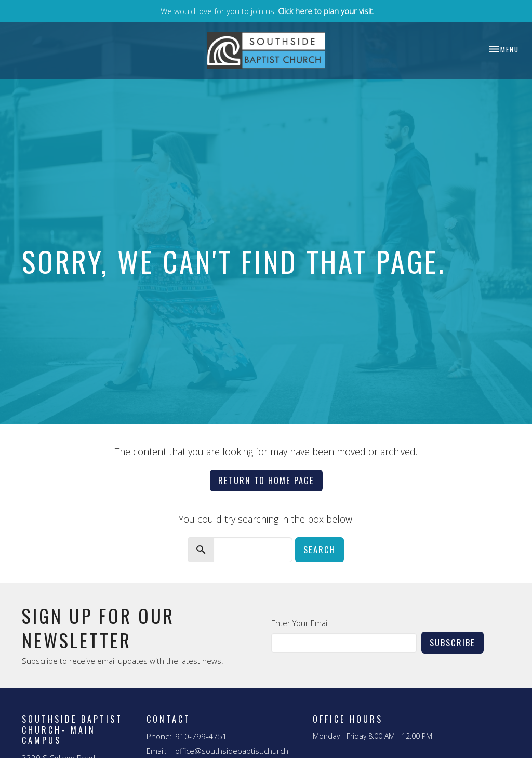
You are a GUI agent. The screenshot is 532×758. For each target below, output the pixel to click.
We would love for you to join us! (268, 11)
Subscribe (453, 642)
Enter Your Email (300, 623)
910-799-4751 (201, 736)
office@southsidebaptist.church (232, 751)
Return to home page (266, 480)
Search (320, 549)
